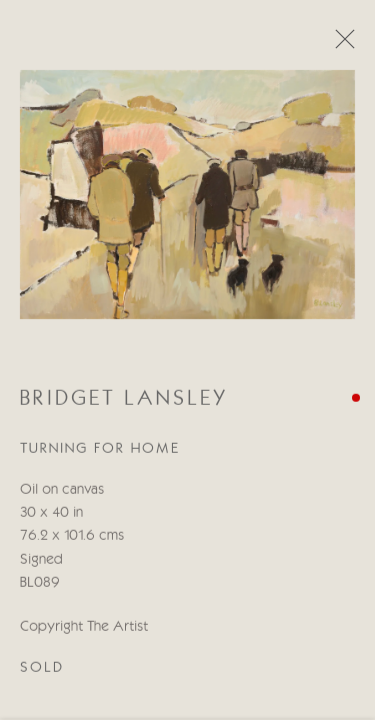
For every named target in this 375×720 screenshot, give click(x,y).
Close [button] (340, 45)
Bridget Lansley (124, 402)
